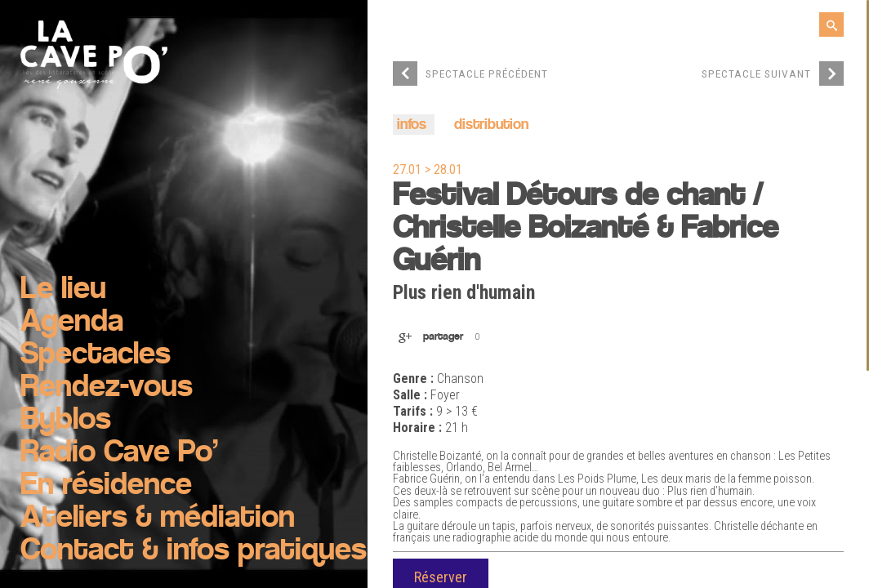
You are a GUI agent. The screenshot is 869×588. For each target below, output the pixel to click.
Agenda (72, 323)
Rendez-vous (107, 388)
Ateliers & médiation (158, 519)
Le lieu (63, 290)
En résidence (106, 486)
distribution (491, 125)
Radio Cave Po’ (119, 453)
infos (412, 125)
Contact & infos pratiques (194, 551)
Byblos (66, 421)
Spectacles (96, 355)
